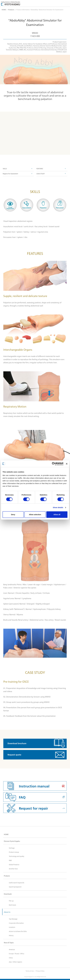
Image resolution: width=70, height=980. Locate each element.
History (11, 935)
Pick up (11, 901)
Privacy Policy (40, 971)
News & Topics (9, 943)
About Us (7, 912)
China (11, 958)
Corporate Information (16, 923)
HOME (4, 10)
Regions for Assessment (10, 174)
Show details (58, 507)
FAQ (22, 797)
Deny (13, 515)
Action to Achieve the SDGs (18, 931)
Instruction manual (34, 786)
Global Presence (14, 864)
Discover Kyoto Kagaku (12, 841)
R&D (10, 860)
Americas (12, 949)
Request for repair (33, 808)
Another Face (13, 869)
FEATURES (40, 168)
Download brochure (17, 743)
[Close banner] (67, 464)
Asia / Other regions (15, 962)
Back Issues (12, 905)
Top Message (13, 919)
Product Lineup (14, 852)
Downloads (8, 894)
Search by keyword (15, 887)
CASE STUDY (41, 174)
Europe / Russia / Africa (16, 953)
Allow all (57, 515)
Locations (12, 927)
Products (11, 10)
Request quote (14, 755)
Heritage (12, 848)
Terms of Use (30, 971)
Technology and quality (16, 856)
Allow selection (35, 515)
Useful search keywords (16, 883)
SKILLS (5, 168)
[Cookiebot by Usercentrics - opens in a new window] (54, 464)
